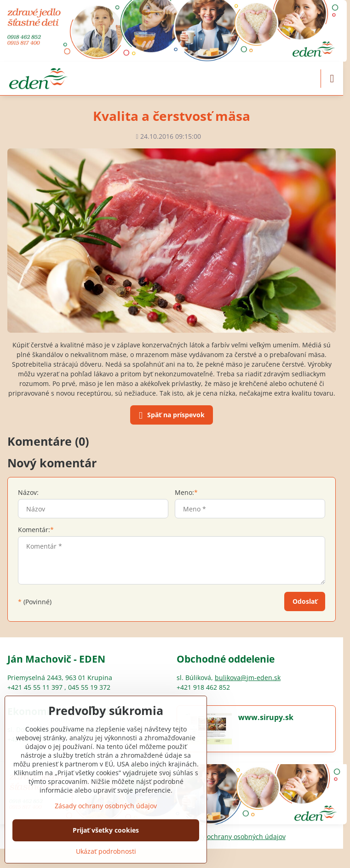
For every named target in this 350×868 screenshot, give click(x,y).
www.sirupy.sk (266, 717)
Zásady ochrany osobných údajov (235, 837)
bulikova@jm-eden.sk (248, 678)
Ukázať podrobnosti (106, 851)
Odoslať (305, 601)
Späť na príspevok (170, 415)
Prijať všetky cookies (106, 830)
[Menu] (332, 79)
